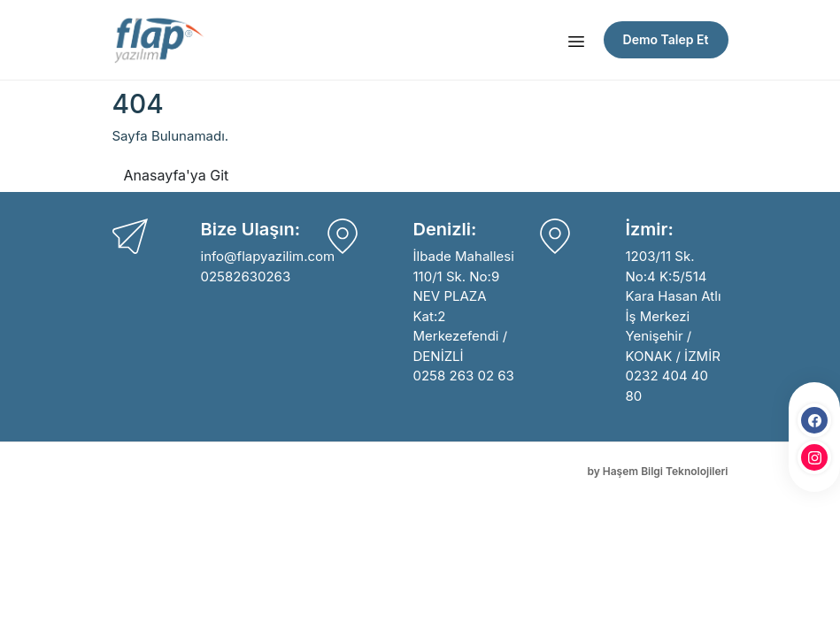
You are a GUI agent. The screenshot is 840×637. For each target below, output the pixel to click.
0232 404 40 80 (667, 386)
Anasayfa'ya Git (177, 175)
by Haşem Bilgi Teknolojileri (657, 471)
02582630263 (246, 276)
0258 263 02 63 (464, 376)
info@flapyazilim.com (268, 256)
